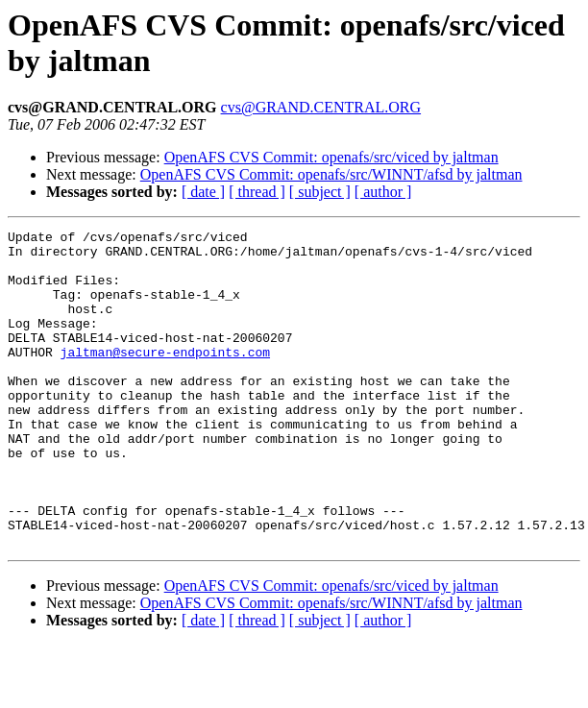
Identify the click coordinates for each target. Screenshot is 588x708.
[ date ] (203, 192)
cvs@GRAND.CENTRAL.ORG (321, 107)
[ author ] (383, 192)
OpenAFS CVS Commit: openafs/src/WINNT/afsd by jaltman (331, 174)
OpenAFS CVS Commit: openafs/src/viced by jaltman (331, 157)
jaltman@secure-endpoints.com (165, 378)
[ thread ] (257, 192)
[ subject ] (320, 192)
